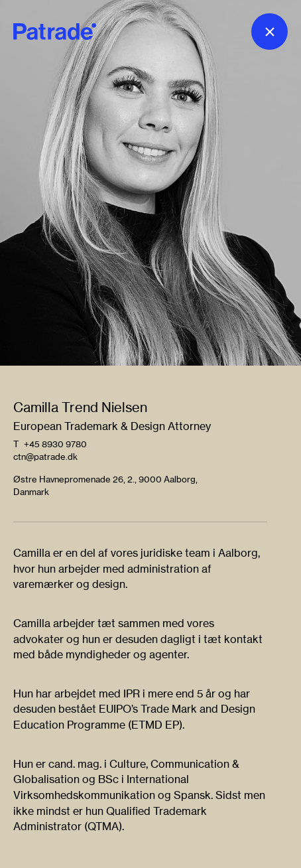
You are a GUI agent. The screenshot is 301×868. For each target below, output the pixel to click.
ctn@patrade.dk (45, 457)
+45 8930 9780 (55, 444)
